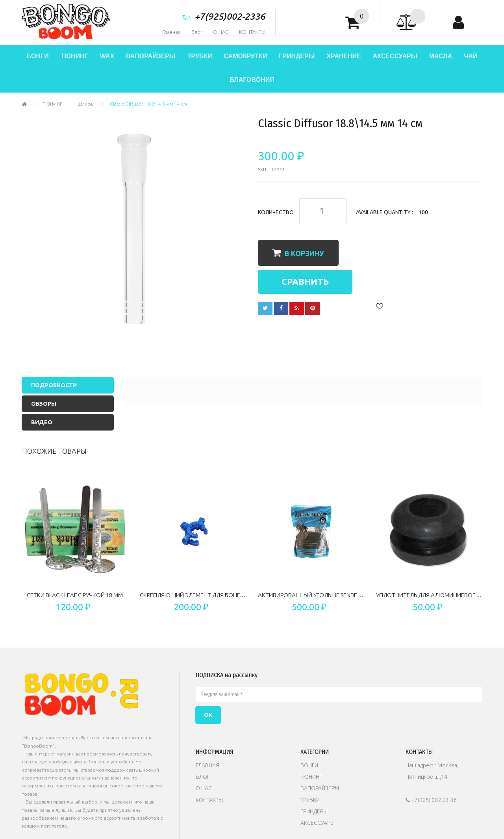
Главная (171, 32)
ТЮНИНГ (74, 56)
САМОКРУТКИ (245, 56)
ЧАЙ (471, 56)
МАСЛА (441, 56)
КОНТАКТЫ (252, 32)
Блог (197, 32)
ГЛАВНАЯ (208, 765)
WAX (107, 56)
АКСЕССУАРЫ (395, 56)
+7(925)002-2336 (230, 16)
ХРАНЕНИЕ (344, 56)
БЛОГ (203, 777)
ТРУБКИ (199, 56)
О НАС (221, 32)
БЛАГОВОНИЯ (252, 80)
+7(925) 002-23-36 (431, 800)
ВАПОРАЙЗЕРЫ (151, 56)
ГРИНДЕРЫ (297, 56)
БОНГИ (38, 56)
